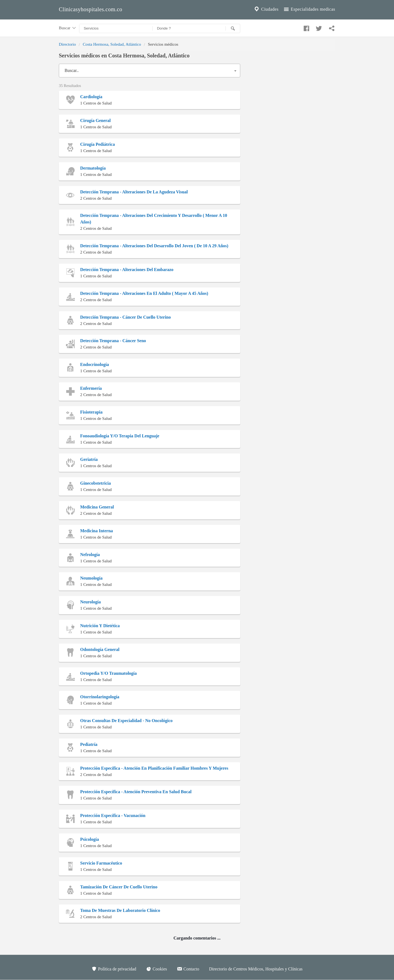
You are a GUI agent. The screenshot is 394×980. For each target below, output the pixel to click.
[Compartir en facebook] (306, 27)
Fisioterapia (91, 412)
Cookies (157, 969)
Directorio (67, 44)
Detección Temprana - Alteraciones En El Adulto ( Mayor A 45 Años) (144, 293)
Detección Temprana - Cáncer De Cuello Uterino (125, 317)
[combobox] (150, 71)
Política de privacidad (114, 969)
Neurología (90, 602)
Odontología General (100, 649)
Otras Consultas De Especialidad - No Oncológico (126, 721)
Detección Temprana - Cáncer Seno (113, 341)
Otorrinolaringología (100, 697)
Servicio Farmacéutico (101, 863)
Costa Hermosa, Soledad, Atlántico (112, 44)
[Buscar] (233, 28)
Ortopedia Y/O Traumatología (108, 673)
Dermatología (93, 168)
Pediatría (89, 744)
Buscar (68, 28)
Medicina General (97, 507)
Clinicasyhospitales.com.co (91, 9)
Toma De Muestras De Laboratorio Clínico (120, 910)
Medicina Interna (97, 531)
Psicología (89, 839)
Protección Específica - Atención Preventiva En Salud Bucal (136, 792)
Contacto (188, 969)
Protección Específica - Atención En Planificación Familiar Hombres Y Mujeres (154, 768)
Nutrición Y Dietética (100, 626)
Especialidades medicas (309, 9)
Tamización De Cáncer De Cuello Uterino (119, 887)
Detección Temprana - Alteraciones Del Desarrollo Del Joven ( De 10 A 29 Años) (154, 246)
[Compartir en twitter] (318, 27)
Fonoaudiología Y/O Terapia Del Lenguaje (120, 436)
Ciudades (266, 9)
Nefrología (90, 555)
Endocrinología (95, 364)
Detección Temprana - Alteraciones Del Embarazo (127, 270)
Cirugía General (95, 120)
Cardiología (91, 97)
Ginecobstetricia (95, 483)
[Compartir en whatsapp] (331, 27)
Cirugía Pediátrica (98, 144)
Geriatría (89, 459)
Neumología (91, 578)
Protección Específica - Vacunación (113, 815)
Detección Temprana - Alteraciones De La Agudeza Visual (134, 192)
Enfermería (91, 388)
